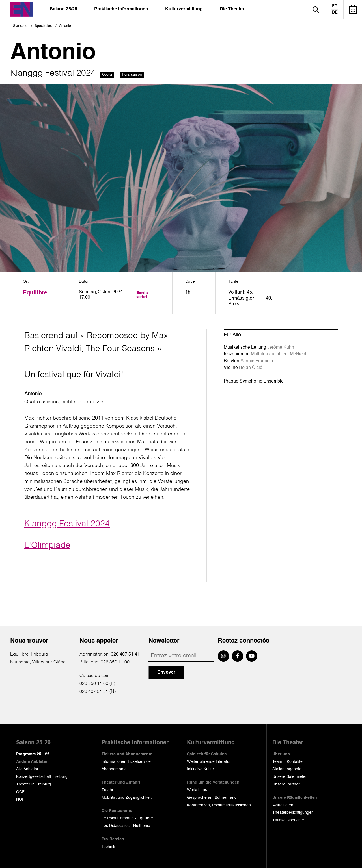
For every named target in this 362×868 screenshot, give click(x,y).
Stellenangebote (287, 769)
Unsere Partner (286, 784)
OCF (20, 792)
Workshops (197, 790)
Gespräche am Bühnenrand (212, 798)
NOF (20, 800)
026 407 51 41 (125, 654)
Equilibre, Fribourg (29, 654)
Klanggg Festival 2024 (67, 524)
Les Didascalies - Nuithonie (126, 826)
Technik (108, 847)
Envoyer (166, 672)
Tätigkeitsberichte (288, 820)
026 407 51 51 (94, 692)
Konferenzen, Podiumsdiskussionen (219, 805)
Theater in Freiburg (34, 784)
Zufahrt (108, 790)
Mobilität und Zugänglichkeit (127, 798)
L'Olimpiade (47, 546)
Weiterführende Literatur (209, 762)
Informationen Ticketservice (126, 762)
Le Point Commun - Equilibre (127, 818)
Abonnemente (114, 769)
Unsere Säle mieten (290, 777)
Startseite (20, 26)
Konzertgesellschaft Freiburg (42, 777)
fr (335, 6)
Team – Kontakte (287, 762)
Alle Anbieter (27, 769)
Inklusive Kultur (201, 769)
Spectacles (43, 26)
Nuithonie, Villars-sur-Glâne (38, 662)
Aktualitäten (283, 805)
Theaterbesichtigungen (293, 813)
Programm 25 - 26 (33, 754)
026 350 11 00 (115, 662)
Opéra (107, 75)
